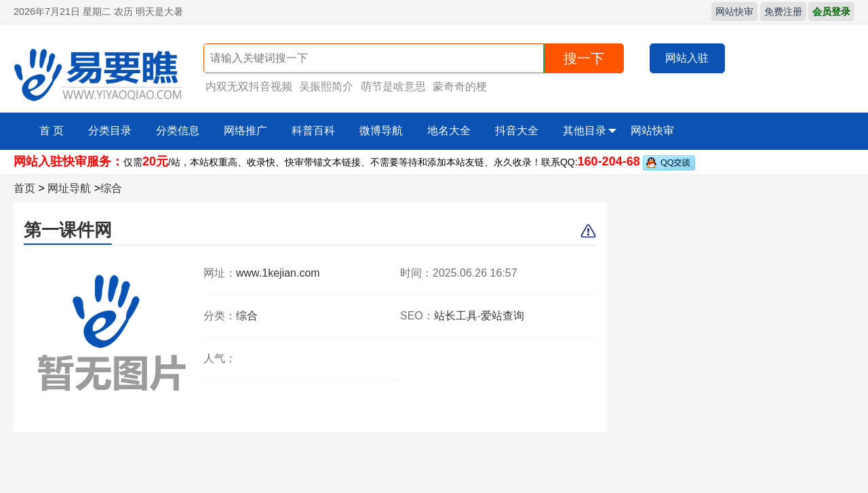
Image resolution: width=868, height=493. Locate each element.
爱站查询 (502, 316)
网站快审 (734, 12)
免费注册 (783, 12)
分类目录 (110, 131)
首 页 (52, 131)
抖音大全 (517, 131)
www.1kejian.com (278, 273)
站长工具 (456, 316)
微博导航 (381, 131)
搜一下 (584, 58)
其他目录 (590, 131)
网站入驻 (687, 58)
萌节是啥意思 (393, 86)
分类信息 (178, 131)
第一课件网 (68, 230)
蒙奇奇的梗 (460, 86)
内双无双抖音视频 (249, 86)
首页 (24, 188)
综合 (111, 188)
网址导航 (69, 188)
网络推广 (245, 131)
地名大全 (449, 131)
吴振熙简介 (326, 86)
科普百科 (313, 131)
